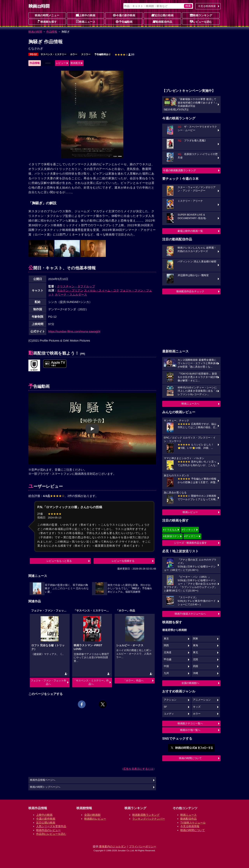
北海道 (168, 652)
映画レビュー (190, 512)
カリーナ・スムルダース (71, 294)
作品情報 (52, 32)
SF (165, 707)
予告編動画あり (103, 54)
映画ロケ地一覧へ (190, 730)
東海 (196, 645)
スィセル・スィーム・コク (102, 290)
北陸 (196, 659)
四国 (196, 666)
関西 (166, 645)
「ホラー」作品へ (133, 681)
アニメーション (202, 700)
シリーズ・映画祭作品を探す (190, 543)
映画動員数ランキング (146, 815)
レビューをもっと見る (59, 561)
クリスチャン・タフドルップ (76, 286)
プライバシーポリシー (143, 846)
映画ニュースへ (190, 404)
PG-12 (33, 54)
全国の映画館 (92, 815)
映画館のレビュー (95, 819)
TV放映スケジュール (193, 823)
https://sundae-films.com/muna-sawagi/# (74, 331)
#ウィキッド (189, 530)
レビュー (61, 63)
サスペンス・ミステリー (53, 54)
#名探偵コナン (171, 536)
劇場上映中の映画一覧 (190, 231)
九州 (166, 673)
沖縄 (196, 673)
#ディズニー (191, 536)
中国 (166, 666)
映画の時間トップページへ (45, 787)
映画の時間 (35, 32)
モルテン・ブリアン (70, 290)
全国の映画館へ (190, 683)
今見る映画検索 (207, 6)
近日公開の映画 (162, 15)
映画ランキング (201, 15)
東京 (166, 639)
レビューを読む (201, 22)
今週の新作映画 (124, 15)
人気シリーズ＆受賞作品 (51, 826)
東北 (196, 652)
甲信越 (168, 659)
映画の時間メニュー (47, 15)
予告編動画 (124, 22)
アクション (170, 700)
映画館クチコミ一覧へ (190, 723)
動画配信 (76, 63)
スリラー (86, 54)
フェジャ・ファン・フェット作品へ (48, 682)
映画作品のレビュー (48, 830)
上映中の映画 (86, 15)
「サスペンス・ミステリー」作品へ (91, 682)
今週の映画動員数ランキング (179, 170)
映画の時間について (190, 758)
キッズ (197, 707)
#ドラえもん (170, 530)
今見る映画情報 (190, 826)
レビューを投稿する (123, 561)
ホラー (74, 54)
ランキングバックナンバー (149, 819)
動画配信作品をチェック (190, 291)
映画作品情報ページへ (43, 780)
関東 (196, 639)
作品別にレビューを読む (51, 834)
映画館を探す (47, 22)
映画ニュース (86, 22)
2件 (125, 55)
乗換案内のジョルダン (113, 846)
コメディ (169, 714)
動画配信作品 (162, 22)
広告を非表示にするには (138, 769)
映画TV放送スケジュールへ (190, 614)
